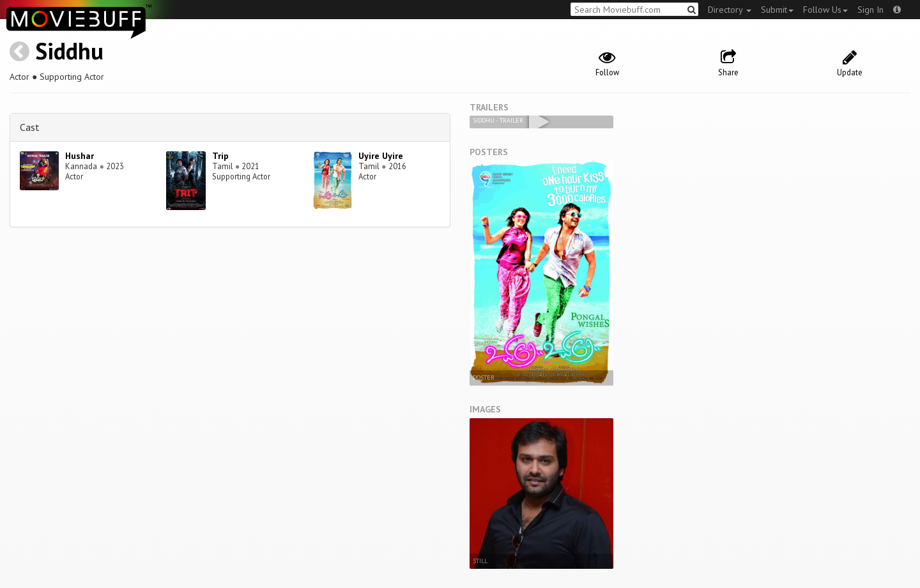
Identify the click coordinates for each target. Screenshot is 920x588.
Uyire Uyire (381, 156)
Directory (730, 10)
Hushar (80, 156)
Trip (220, 156)
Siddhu (69, 51)
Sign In (870, 10)
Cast (30, 127)
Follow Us (825, 10)
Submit (777, 10)
